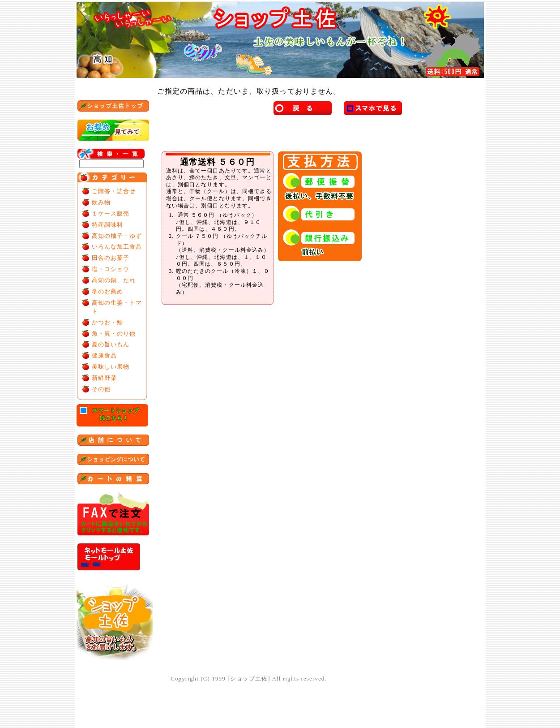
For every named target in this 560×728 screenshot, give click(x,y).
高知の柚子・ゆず (117, 236)
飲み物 (101, 202)
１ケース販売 (111, 213)
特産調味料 (108, 225)
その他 (101, 389)
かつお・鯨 (108, 322)
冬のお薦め (108, 291)
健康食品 (104, 355)
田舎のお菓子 (111, 258)
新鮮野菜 (104, 378)
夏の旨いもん (111, 344)
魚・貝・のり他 (114, 334)
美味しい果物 (111, 367)
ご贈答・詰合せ (114, 191)
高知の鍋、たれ (114, 280)
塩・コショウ (111, 269)
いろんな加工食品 (117, 247)
